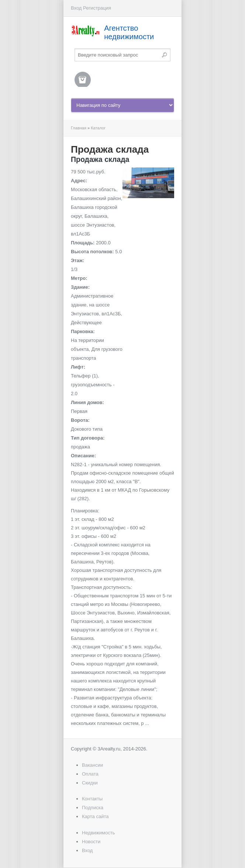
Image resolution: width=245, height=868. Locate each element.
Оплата (90, 774)
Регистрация (97, 8)
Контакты (92, 799)
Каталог (98, 128)
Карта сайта (95, 816)
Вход (76, 8)
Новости (91, 842)
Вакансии (92, 765)
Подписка (93, 808)
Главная (79, 128)
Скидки (90, 783)
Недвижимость (98, 833)
